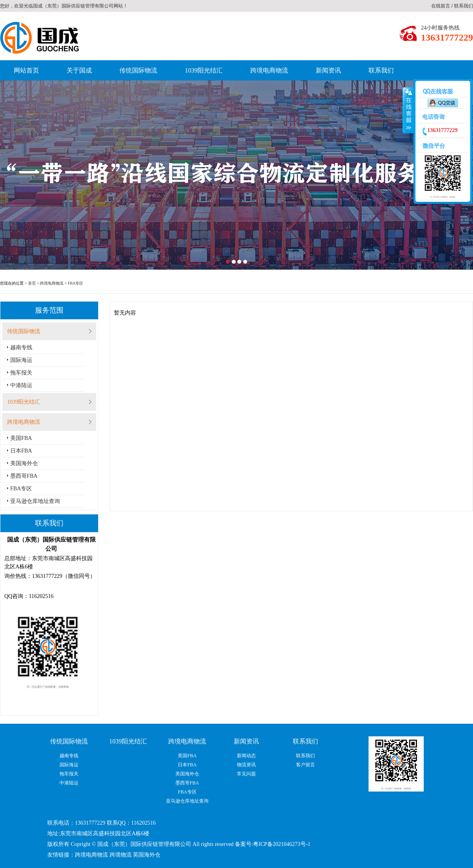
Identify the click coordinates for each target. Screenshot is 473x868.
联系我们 (464, 6)
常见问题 (246, 774)
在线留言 (441, 6)
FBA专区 (75, 283)
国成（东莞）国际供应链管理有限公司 (73, 6)
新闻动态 (246, 756)
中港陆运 (21, 385)
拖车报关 (21, 373)
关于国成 (79, 70)
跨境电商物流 (269, 70)
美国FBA (21, 438)
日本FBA (21, 451)
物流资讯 (246, 765)
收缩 (408, 110)
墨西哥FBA (24, 476)
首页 (32, 283)
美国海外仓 (24, 463)
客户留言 (305, 765)
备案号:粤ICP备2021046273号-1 (273, 844)
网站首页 (26, 70)
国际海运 (21, 360)
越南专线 (21, 347)
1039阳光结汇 (204, 70)
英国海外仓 (147, 855)
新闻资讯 (328, 70)
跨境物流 (121, 855)
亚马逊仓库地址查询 (35, 501)
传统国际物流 (138, 70)
